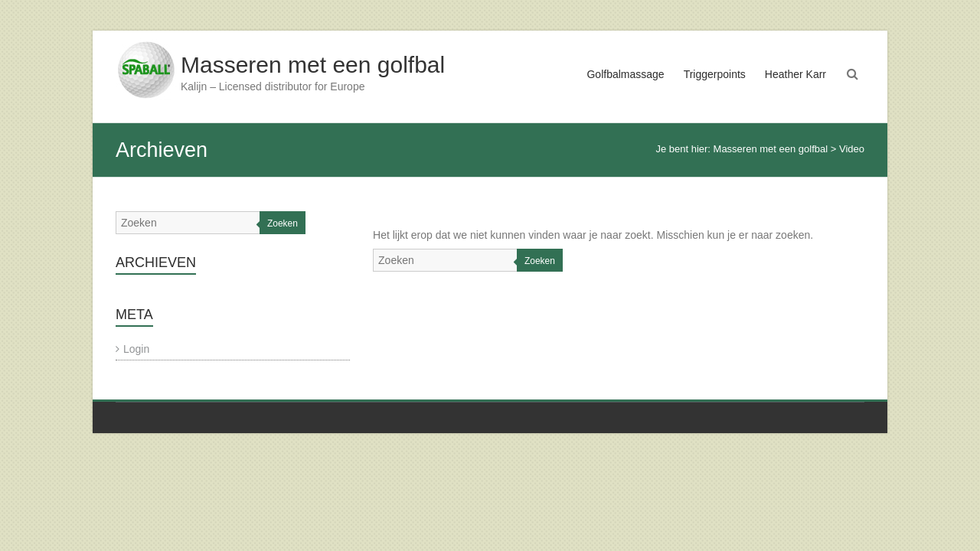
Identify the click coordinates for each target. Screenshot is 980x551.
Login (136, 349)
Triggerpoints (715, 74)
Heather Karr (795, 74)
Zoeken (540, 261)
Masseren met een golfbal (313, 65)
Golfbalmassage (625, 74)
